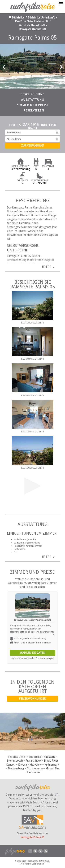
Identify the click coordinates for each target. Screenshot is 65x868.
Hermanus (34, 772)
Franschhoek (33, 761)
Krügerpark (52, 765)
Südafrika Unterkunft (41, 18)
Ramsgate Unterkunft (33, 29)
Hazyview (36, 765)
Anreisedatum (57, 132)
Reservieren (34, 111)
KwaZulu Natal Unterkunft (32, 21)
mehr (47, 266)
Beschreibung (33, 94)
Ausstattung (33, 100)
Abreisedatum (57, 139)
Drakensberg (16, 768)
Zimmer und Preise (33, 105)
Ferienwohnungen (33, 699)
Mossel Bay (53, 768)
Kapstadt (49, 757)
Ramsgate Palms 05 (33, 837)
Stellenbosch (15, 761)
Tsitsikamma (35, 768)
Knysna (23, 765)
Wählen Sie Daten (33, 653)
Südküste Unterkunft (32, 25)
